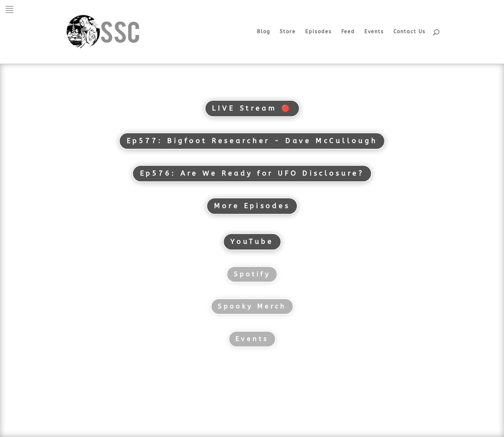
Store (288, 32)
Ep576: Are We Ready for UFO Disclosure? (252, 173)
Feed (348, 32)
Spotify (252, 274)
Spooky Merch (252, 306)
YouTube (252, 242)
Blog (264, 32)
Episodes (318, 32)
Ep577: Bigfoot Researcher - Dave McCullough (252, 141)
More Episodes (252, 206)
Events (374, 32)
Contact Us (409, 32)
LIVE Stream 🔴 (252, 108)
